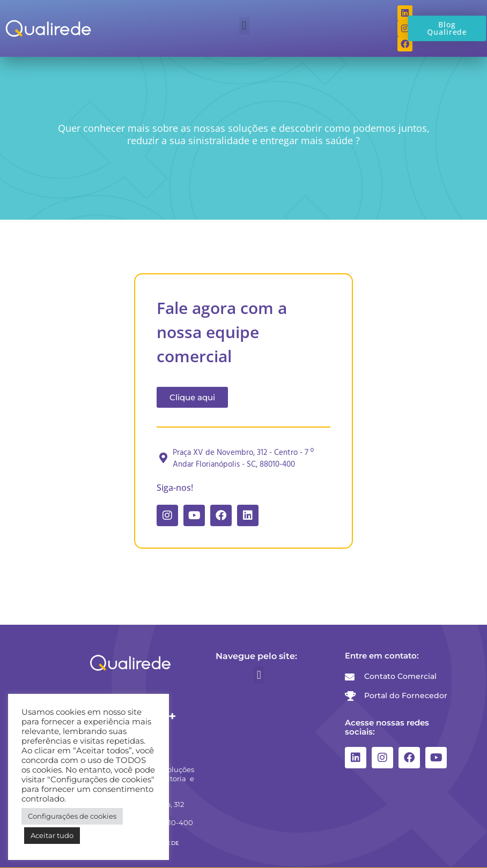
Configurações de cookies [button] (72, 816)
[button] (244, 26)
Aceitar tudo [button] (52, 835)
